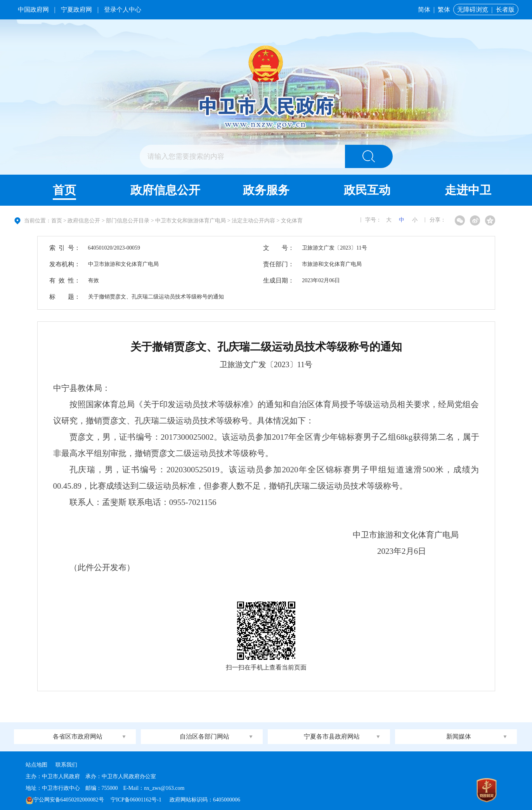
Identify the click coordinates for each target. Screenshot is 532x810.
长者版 (505, 10)
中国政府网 (33, 10)
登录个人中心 (123, 10)
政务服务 (266, 190)
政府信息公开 (165, 190)
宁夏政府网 (76, 10)
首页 (64, 190)
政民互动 (367, 190)
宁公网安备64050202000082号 (65, 800)
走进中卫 (468, 190)
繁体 (444, 10)
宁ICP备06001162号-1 (137, 800)
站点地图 (36, 765)
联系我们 (66, 765)
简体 (424, 10)
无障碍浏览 (473, 10)
